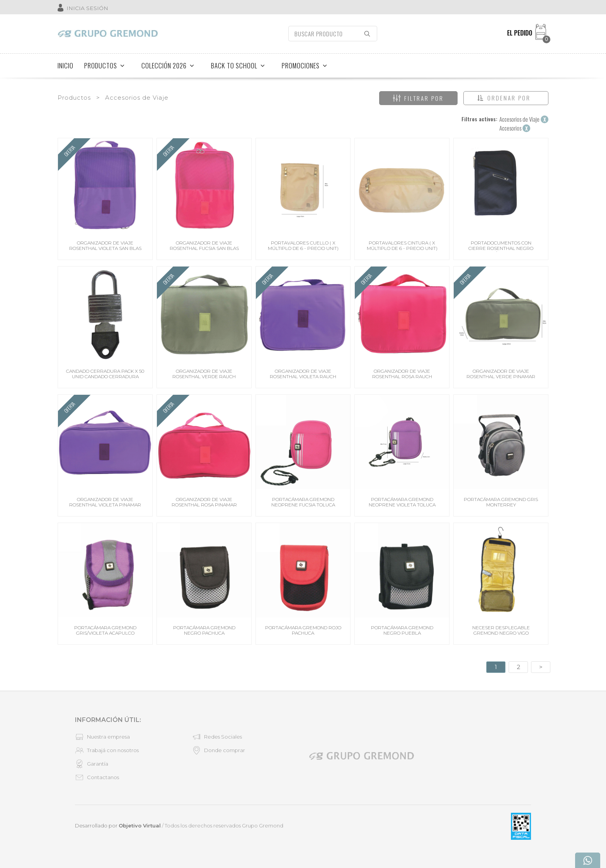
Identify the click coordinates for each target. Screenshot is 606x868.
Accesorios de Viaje (137, 98)
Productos (74, 98)
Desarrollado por (118, 826)
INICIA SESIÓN (87, 8)
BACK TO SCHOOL (238, 65)
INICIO (66, 65)
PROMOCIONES (305, 65)
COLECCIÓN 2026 (168, 65)
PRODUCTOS (105, 65)
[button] (506, 98)
